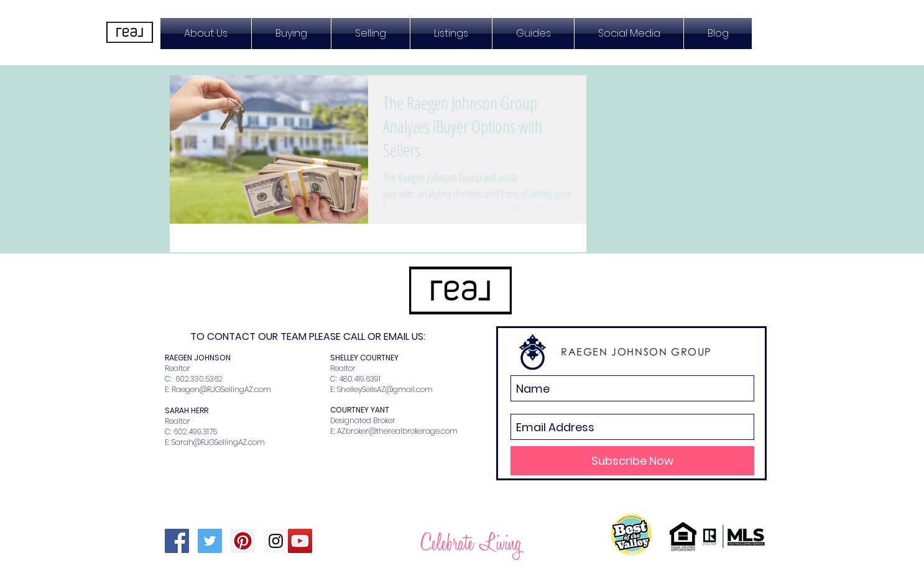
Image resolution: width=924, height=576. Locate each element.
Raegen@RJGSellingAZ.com (221, 389)
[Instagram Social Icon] (276, 541)
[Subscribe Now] (632, 461)
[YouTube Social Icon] (300, 541)
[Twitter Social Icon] (210, 541)
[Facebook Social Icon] (177, 541)
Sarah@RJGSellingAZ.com (218, 442)
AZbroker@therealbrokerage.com (397, 431)
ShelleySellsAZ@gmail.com (385, 389)
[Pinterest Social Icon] (243, 541)
